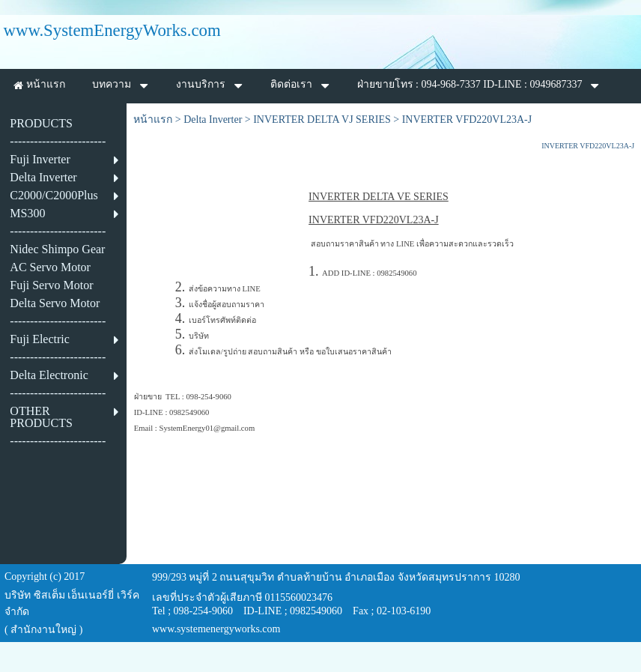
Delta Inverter (213, 119)
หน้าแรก (153, 119)
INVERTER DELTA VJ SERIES (322, 119)
